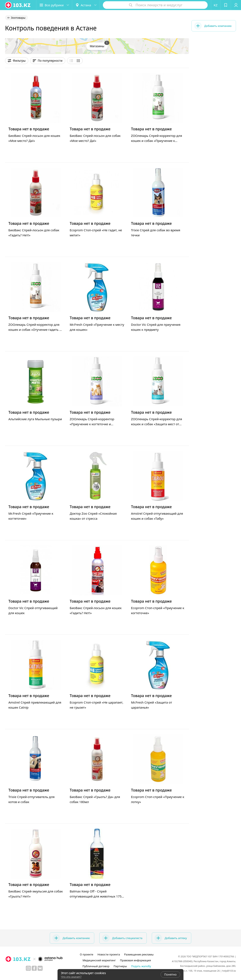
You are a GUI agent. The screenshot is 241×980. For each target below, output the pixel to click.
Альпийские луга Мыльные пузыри (35, 419)
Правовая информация (136, 960)
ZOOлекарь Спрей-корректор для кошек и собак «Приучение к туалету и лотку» (157, 141)
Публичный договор (96, 966)
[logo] (18, 5)
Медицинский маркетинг (99, 960)
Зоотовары (18, 18)
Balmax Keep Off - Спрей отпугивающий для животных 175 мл (96, 896)
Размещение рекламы (139, 954)
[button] (54, 5)
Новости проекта (109, 954)
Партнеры (120, 966)
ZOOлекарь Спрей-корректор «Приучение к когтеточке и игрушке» (92, 424)
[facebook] (34, 968)
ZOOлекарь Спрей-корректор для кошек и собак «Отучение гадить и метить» (35, 330)
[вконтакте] (40, 968)
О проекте (86, 954)
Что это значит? (71, 977)
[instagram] (28, 968)
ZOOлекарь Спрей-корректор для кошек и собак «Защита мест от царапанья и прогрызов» (157, 424)
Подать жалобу (141, 966)
